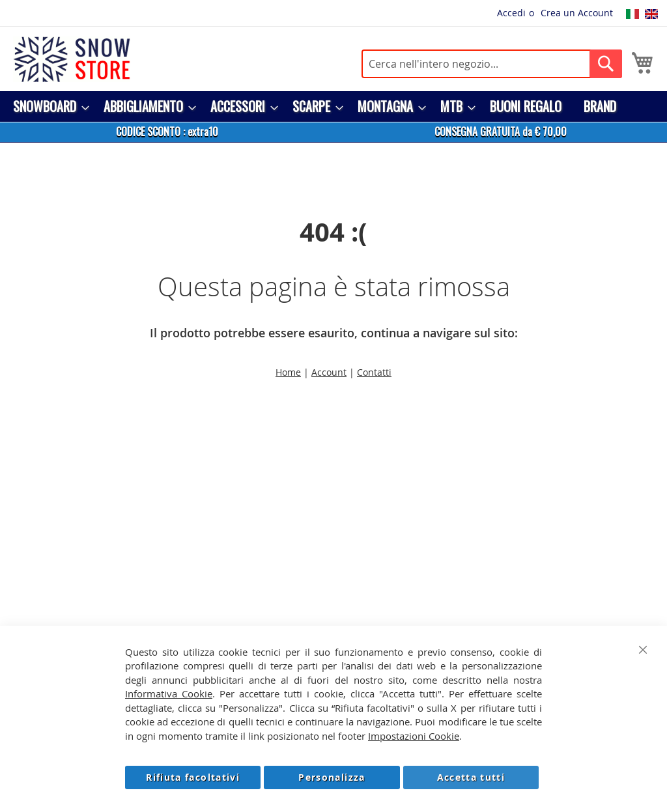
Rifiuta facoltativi (193, 777)
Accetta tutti (471, 777)
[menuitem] (47, 106)
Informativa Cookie (169, 693)
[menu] (333, 106)
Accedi (511, 13)
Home (288, 372)
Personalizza (332, 777)
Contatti (374, 372)
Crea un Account (577, 13)
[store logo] (72, 59)
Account (329, 372)
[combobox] (492, 64)
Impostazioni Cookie (414, 736)
